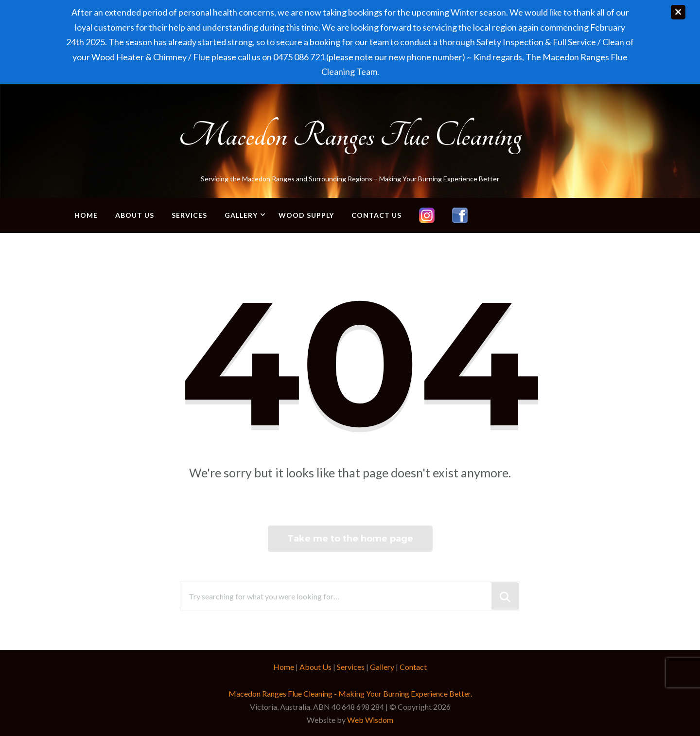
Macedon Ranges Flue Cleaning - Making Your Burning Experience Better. (350, 693)
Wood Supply (306, 215)
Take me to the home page (350, 539)
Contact (413, 667)
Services (189, 215)
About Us (135, 215)
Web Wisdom (370, 720)
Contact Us (376, 215)
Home (86, 215)
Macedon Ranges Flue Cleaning (350, 136)
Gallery (241, 215)
